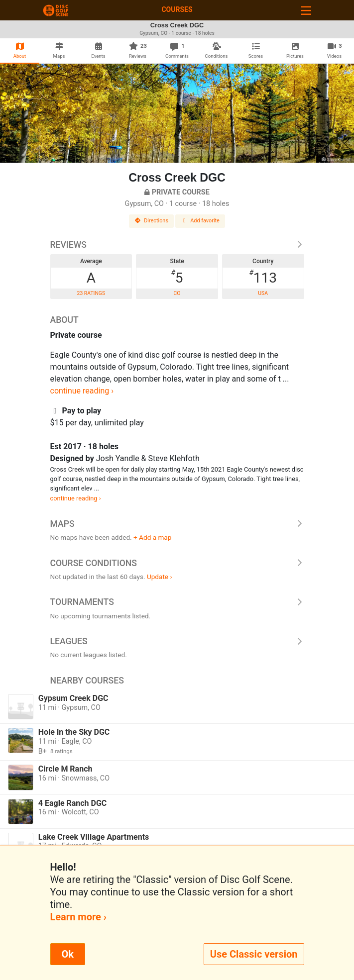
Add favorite (200, 221)
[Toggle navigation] (306, 10)
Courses (177, 9)
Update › (160, 577)
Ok (68, 954)
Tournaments (177, 602)
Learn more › (78, 917)
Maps (177, 524)
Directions (151, 221)
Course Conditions (177, 563)
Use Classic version (254, 954)
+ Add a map (152, 537)
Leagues (177, 641)
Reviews (177, 245)
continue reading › (82, 391)
